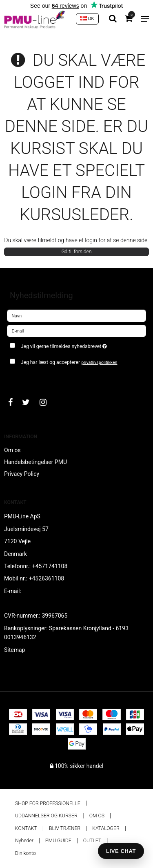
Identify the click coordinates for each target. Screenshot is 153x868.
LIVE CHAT (121, 851)
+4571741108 (50, 566)
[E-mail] (76, 330)
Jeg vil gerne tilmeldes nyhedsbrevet (73, 345)
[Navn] (76, 315)
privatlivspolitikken (99, 363)
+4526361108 (47, 578)
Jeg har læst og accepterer (69, 362)
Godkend (27, 378)
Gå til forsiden (76, 252)
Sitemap (14, 650)
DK (87, 18)
